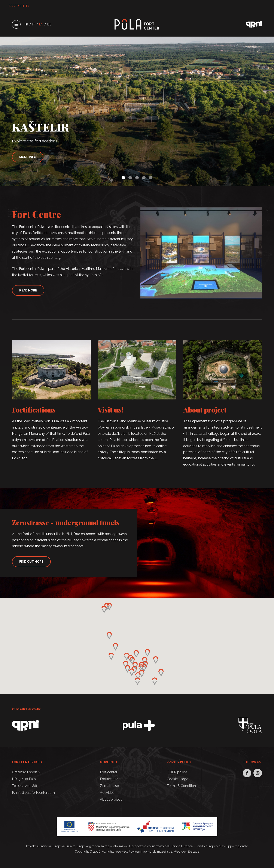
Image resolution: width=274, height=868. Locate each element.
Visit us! (111, 410)
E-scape (194, 852)
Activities (107, 793)
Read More (28, 290)
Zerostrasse (109, 786)
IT (34, 24)
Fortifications (34, 410)
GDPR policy (177, 772)
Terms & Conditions (182, 786)
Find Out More (31, 562)
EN (41, 24)
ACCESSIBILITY (19, 6)
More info (28, 157)
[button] (123, 178)
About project (205, 410)
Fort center (109, 772)
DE (49, 24)
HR (26, 24)
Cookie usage (177, 779)
